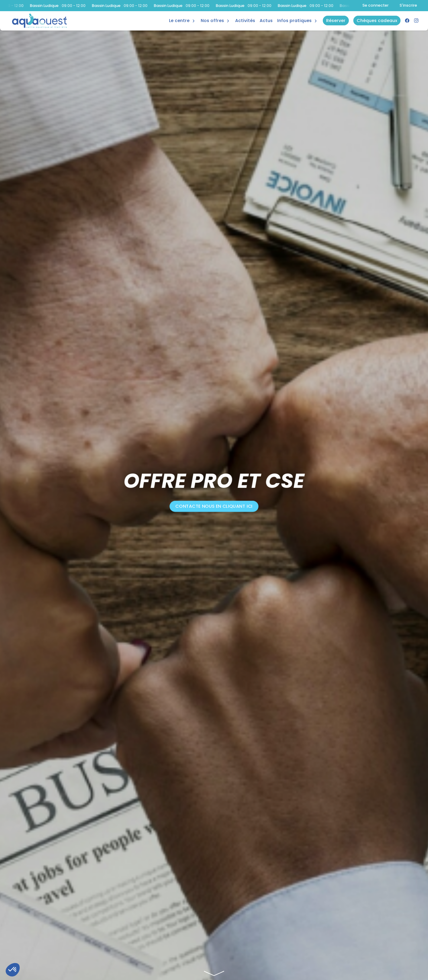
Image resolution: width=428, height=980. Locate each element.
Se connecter (376, 5)
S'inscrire (408, 5)
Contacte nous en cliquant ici (214, 506)
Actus (266, 21)
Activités (245, 21)
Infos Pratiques (294, 21)
